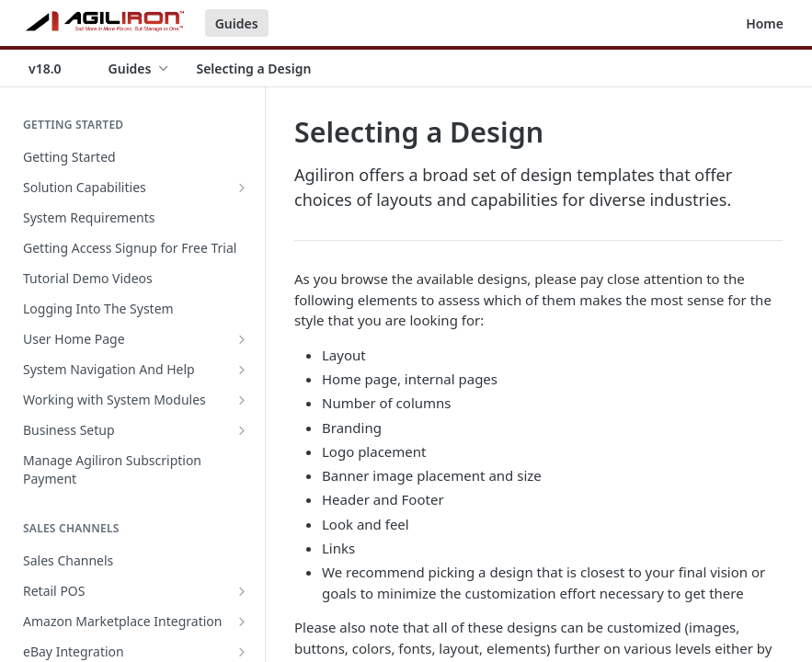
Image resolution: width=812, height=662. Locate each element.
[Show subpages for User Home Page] (242, 339)
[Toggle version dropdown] (56, 68)
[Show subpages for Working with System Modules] (242, 400)
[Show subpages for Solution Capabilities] (242, 188)
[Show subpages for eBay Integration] (242, 652)
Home (765, 23)
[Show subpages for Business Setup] (242, 430)
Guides (237, 23)
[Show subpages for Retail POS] (242, 591)
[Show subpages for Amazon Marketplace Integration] (242, 622)
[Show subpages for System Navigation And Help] (242, 370)
